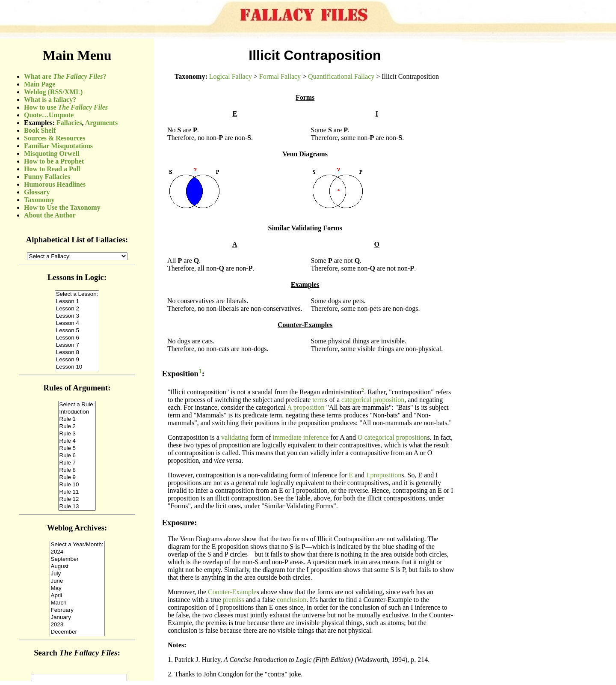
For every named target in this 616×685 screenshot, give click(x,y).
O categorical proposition (392, 437)
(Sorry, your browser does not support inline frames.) (77, 360)
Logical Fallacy (231, 76)
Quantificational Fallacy (341, 76)
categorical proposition (373, 400)
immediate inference (301, 437)
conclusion (292, 600)
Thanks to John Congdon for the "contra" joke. (238, 674)
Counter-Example (232, 592)
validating (235, 437)
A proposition (306, 407)
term (318, 400)
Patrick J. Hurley (197, 660)
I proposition (384, 475)
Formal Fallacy (280, 76)
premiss (234, 600)
